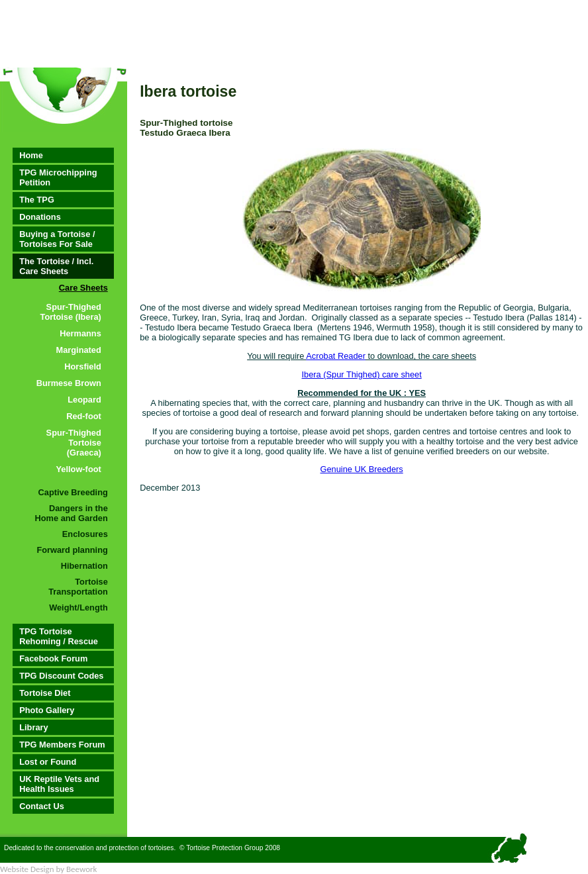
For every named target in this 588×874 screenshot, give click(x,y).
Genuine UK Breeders (362, 469)
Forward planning (72, 550)
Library (33, 727)
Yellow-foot (79, 469)
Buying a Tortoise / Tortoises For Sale (57, 239)
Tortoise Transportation (78, 587)
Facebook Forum (53, 658)
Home (31, 155)
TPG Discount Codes (61, 676)
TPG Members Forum (62, 745)
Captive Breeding (73, 492)
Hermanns (80, 333)
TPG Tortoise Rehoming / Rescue (59, 636)
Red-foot (84, 416)
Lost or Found (48, 762)
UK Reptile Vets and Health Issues (59, 784)
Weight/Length (78, 607)
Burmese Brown (69, 383)
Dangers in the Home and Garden (72, 513)
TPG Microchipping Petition (58, 177)
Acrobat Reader (336, 356)
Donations (40, 217)
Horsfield (82, 366)
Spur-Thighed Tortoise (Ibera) (71, 312)
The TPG (37, 200)
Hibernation (84, 566)
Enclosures (85, 534)
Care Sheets (83, 288)
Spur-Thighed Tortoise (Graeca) (74, 443)
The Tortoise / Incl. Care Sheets (56, 266)
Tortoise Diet (45, 693)
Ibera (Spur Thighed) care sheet (362, 374)
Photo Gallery (47, 710)
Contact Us (42, 806)
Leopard (84, 400)
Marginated (79, 350)
